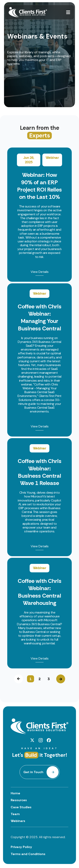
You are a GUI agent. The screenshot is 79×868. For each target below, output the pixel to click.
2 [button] (39, 679)
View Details (40, 272)
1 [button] (30, 679)
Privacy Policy (21, 847)
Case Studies (21, 807)
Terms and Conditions (28, 854)
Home (15, 793)
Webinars (18, 821)
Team (15, 814)
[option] (39, 408)
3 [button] (49, 679)
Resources (19, 800)
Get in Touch (33, 772)
